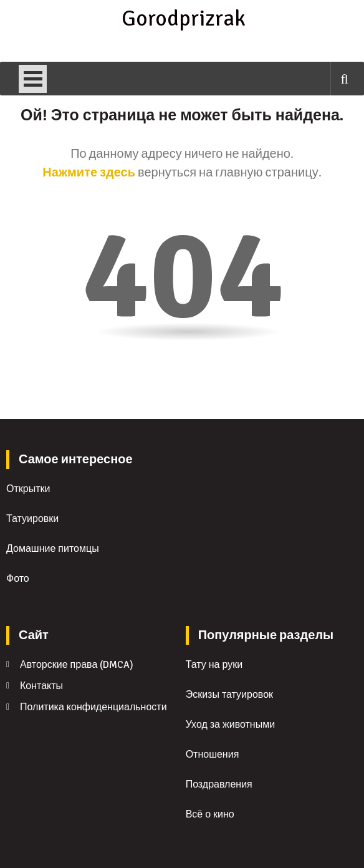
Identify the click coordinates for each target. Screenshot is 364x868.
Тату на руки (214, 665)
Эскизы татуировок (229, 695)
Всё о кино (210, 814)
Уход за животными (231, 725)
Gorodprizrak (182, 19)
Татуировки (32, 519)
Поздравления (219, 784)
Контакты (41, 686)
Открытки (28, 489)
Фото (18, 579)
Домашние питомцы (53, 549)
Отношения (213, 755)
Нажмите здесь (89, 172)
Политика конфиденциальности (93, 707)
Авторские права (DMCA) (77, 665)
